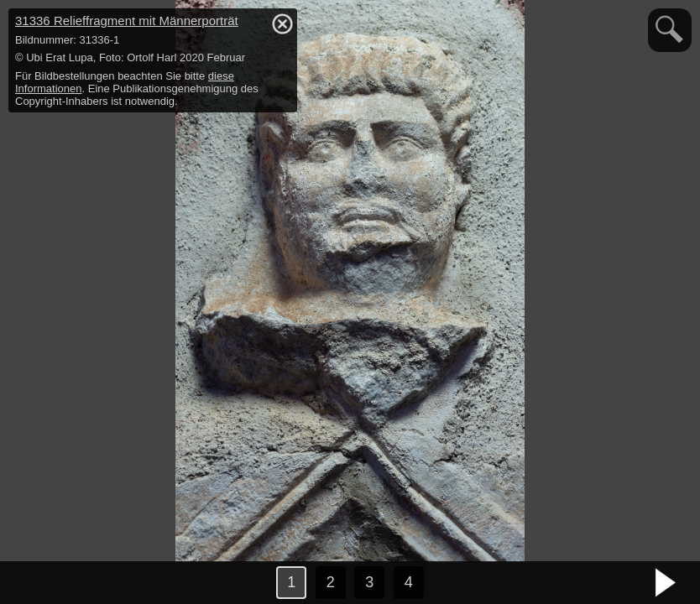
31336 (127, 21)
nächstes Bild (666, 583)
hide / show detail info (282, 23)
